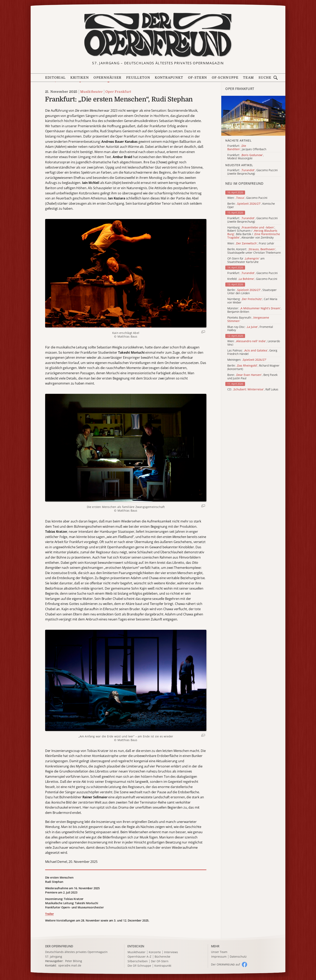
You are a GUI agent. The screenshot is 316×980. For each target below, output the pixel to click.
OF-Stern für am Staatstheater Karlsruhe (246, 260)
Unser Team (219, 952)
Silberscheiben (138, 961)
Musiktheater (91, 92)
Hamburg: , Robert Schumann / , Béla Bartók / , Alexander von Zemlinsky (254, 233)
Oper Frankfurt (118, 92)
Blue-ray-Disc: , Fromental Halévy (250, 329)
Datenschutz (238, 957)
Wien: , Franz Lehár (251, 243)
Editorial (55, 78)
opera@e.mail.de (70, 965)
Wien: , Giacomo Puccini (247, 198)
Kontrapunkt (169, 78)
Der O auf (226, 964)
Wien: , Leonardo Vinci (254, 343)
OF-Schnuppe (225, 78)
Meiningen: (247, 360)
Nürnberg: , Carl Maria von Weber (252, 301)
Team (248, 78)
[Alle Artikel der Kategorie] (253, 116)
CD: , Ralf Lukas (253, 389)
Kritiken (80, 78)
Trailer (49, 914)
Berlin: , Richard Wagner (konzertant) (253, 367)
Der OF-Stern (160, 961)
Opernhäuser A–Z (139, 957)
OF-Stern (197, 78)
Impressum (219, 957)
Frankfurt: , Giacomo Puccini (252, 273)
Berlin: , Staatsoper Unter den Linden (252, 292)
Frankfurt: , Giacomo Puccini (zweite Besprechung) (252, 220)
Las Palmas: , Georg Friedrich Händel (252, 352)
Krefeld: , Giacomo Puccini (252, 279)
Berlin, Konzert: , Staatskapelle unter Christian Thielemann (254, 251)
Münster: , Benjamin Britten (254, 310)
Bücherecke (162, 957)
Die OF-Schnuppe (139, 966)
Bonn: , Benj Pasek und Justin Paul (252, 377)
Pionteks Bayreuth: (248, 319)
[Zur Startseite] (158, 35)
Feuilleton (138, 78)
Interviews (171, 952)
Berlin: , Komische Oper (251, 205)
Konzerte (155, 952)
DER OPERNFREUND (59, 946)
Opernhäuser (107, 78)
